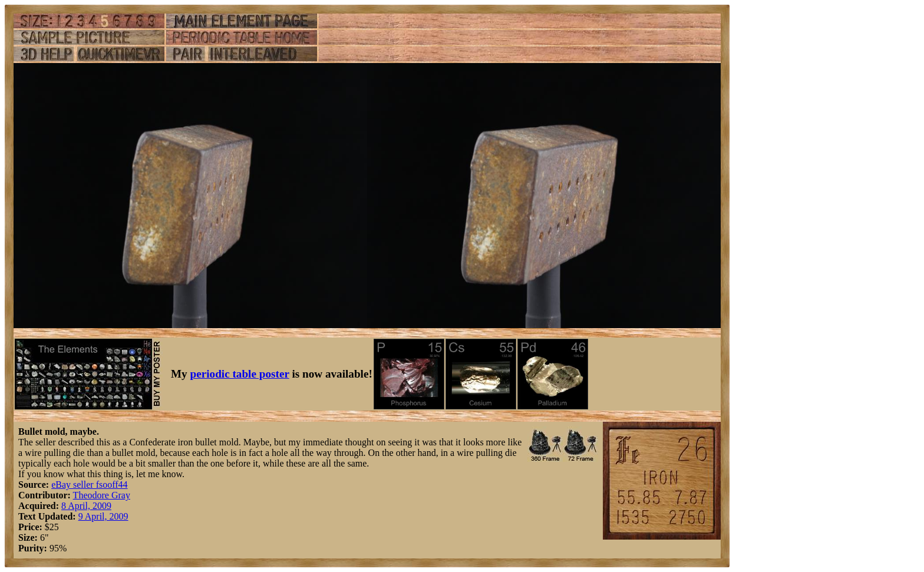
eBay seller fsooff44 (89, 485)
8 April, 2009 (86, 506)
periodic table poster (240, 374)
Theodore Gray (102, 495)
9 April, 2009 (103, 516)
